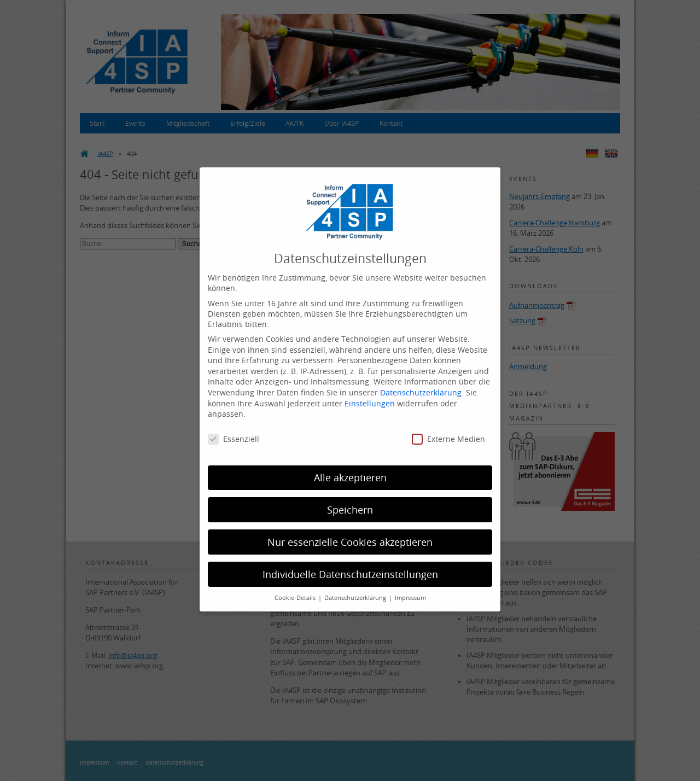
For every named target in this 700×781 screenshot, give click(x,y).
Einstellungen (370, 395)
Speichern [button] (350, 502)
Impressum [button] (410, 590)
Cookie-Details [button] (296, 590)
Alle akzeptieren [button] (350, 470)
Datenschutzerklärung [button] (356, 590)
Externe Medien (448, 431)
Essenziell (234, 431)
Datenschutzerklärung (421, 385)
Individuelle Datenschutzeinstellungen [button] (350, 566)
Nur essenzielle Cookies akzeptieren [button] (350, 534)
